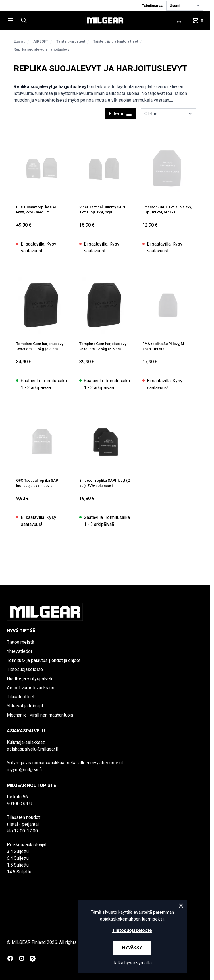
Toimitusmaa (153, 6)
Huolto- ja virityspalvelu (30, 679)
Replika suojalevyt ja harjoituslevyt (42, 49)
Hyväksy (132, 948)
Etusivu (19, 41)
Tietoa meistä (20, 642)
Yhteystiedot (19, 651)
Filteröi (121, 114)
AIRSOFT (41, 41)
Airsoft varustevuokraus (31, 688)
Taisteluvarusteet (71, 41)
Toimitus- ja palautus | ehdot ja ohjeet (44, 660)
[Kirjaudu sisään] (179, 20)
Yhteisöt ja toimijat (25, 706)
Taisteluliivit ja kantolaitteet (116, 41)
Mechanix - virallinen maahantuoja (40, 715)
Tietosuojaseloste (25, 669)
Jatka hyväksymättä (132, 963)
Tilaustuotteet (21, 697)
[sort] (168, 114)
